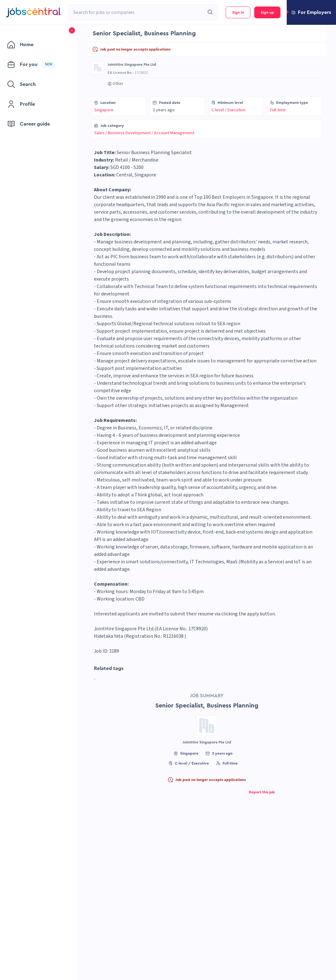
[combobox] (136, 12)
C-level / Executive (228, 110)
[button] (311, 12)
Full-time (278, 110)
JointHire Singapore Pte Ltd (132, 64)
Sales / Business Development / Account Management (144, 133)
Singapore (104, 110)
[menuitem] (35, 45)
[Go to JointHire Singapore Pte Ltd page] (98, 68)
